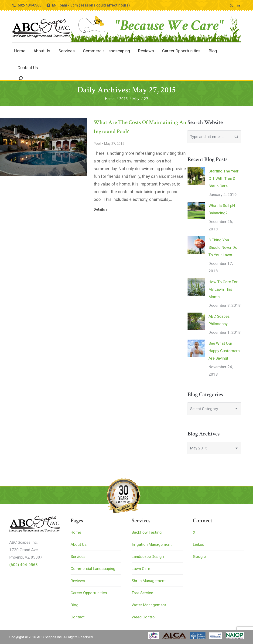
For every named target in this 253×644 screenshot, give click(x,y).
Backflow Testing (147, 532)
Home (76, 532)
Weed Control (144, 617)
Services (78, 556)
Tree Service (142, 593)
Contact (78, 617)
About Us (79, 544)
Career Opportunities (89, 593)
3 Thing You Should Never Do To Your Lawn (223, 247)
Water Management (149, 605)
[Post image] (196, 176)
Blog (75, 605)
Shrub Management (149, 581)
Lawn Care (141, 569)
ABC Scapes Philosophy (219, 320)
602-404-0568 (27, 5)
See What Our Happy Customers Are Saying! (224, 351)
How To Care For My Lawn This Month (223, 289)
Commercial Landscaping (93, 569)
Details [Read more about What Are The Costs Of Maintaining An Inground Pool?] (99, 209)
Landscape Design (148, 556)
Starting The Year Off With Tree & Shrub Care (224, 179)
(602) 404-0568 (24, 565)
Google (199, 556)
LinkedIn (200, 544)
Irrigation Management (152, 544)
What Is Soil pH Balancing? (222, 209)
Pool (97, 144)
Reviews (78, 581)
